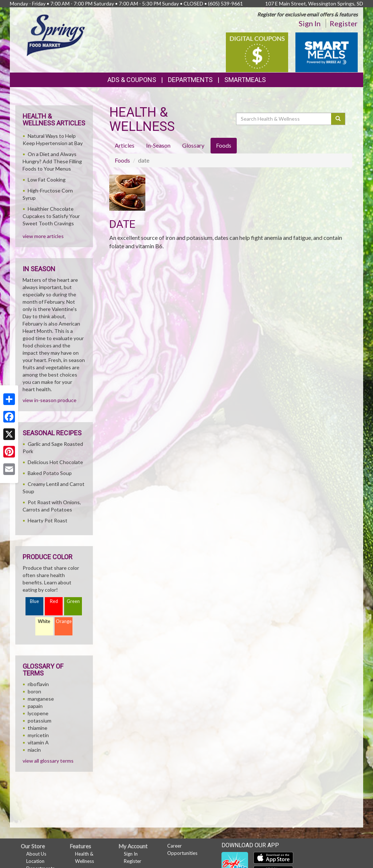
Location (35, 861)
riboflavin (38, 684)
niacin (34, 750)
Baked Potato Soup (50, 473)
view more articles (43, 236)
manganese (41, 699)
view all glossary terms (48, 761)
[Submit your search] (338, 119)
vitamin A (38, 742)
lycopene (38, 713)
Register (344, 23)
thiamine (38, 728)
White (44, 621)
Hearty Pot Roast (48, 520)
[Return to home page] (56, 35)
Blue (34, 601)
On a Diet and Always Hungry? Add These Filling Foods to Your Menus (52, 161)
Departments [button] (190, 80)
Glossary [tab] (193, 145)
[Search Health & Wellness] (284, 119)
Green (73, 601)
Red (54, 601)
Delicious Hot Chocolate (55, 462)
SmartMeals (245, 80)
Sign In (310, 23)
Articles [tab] (125, 145)
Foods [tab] (224, 145)
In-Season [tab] (158, 145)
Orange (64, 621)
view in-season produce (50, 400)
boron (34, 691)
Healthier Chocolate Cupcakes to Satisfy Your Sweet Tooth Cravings (51, 216)
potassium (40, 721)
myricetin (38, 735)
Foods (122, 160)
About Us (36, 854)
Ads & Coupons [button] (132, 80)
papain (35, 706)
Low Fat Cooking (47, 180)
